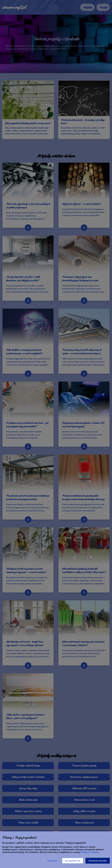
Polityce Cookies (90, 852)
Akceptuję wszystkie (98, 861)
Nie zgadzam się (73, 861)
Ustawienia (52, 861)
